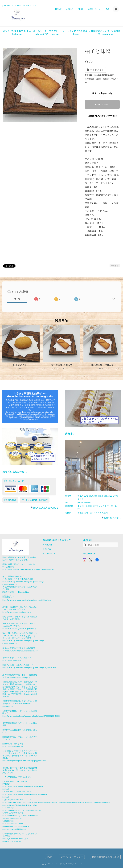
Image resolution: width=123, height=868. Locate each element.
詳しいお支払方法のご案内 (45, 508)
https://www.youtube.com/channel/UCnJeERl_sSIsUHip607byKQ (29, 569)
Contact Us (50, 554)
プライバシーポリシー (72, 857)
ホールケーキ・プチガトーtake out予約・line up (47, 33)
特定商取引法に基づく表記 (105, 857)
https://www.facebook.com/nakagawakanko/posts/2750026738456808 (31, 716)
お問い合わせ (94, 9)
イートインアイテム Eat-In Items (76, 33)
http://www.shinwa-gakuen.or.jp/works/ (18, 629)
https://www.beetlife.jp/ (12, 660)
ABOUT (70, 9)
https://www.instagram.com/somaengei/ (21, 651)
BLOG (81, 9)
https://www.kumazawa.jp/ (17, 677)
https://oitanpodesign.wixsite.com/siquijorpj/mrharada (24, 761)
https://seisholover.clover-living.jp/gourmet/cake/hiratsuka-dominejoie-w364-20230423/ (16, 826)
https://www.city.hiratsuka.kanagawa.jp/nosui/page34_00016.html (29, 668)
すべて (17, 299)
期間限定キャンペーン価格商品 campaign (106, 33)
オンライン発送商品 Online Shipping (17, 33)
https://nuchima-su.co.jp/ (13, 746)
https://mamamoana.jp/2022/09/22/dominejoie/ (22, 810)
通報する (115, 266)
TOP (49, 857)
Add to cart (102, 104)
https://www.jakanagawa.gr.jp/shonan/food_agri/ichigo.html (27, 600)
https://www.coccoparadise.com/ (16, 612)
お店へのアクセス (112, 518)
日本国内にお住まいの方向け (102, 116)
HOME (58, 9)
